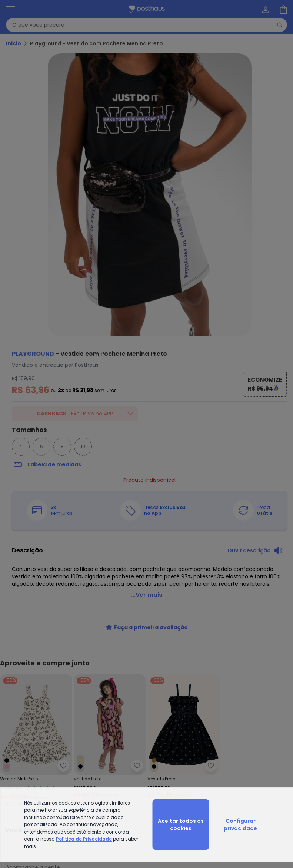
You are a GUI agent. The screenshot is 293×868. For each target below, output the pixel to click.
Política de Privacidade (84, 839)
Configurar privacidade (240, 825)
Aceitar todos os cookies (181, 825)
